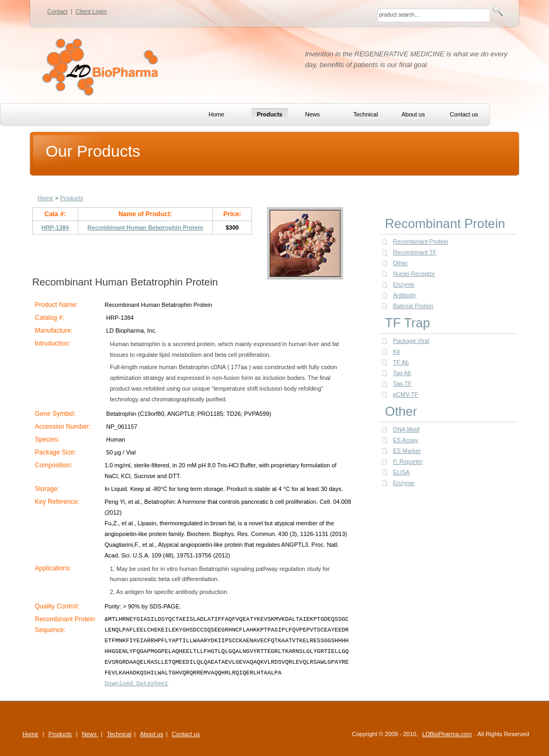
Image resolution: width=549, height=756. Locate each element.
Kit (396, 351)
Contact (57, 11)
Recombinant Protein (421, 241)
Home (45, 198)
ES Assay (406, 440)
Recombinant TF (415, 252)
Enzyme (404, 284)
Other (400, 263)
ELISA (401, 472)
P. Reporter (408, 461)
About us (151, 734)
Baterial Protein (413, 306)
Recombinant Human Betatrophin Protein (145, 227)
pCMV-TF (406, 394)
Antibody (405, 295)
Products (72, 198)
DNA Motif (406, 429)
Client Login (91, 11)
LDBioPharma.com (447, 734)
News (90, 734)
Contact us (186, 734)
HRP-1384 (55, 227)
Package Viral (411, 341)
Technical (119, 734)
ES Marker (407, 451)
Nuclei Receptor (414, 274)
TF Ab (401, 362)
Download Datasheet (136, 684)
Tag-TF (402, 384)
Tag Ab (402, 373)
